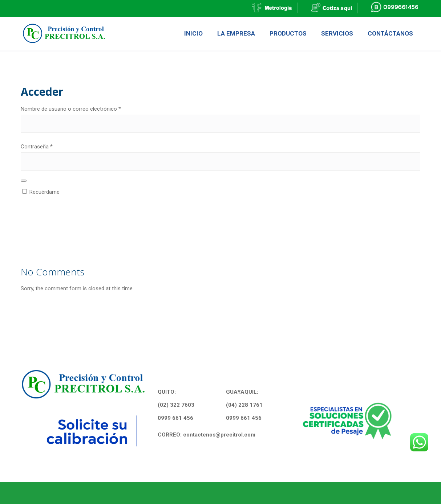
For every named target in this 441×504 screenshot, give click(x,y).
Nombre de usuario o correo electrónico (84, 108)
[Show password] (24, 181)
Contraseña (49, 146)
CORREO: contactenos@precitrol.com (207, 435)
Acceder (48, 207)
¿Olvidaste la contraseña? (51, 233)
